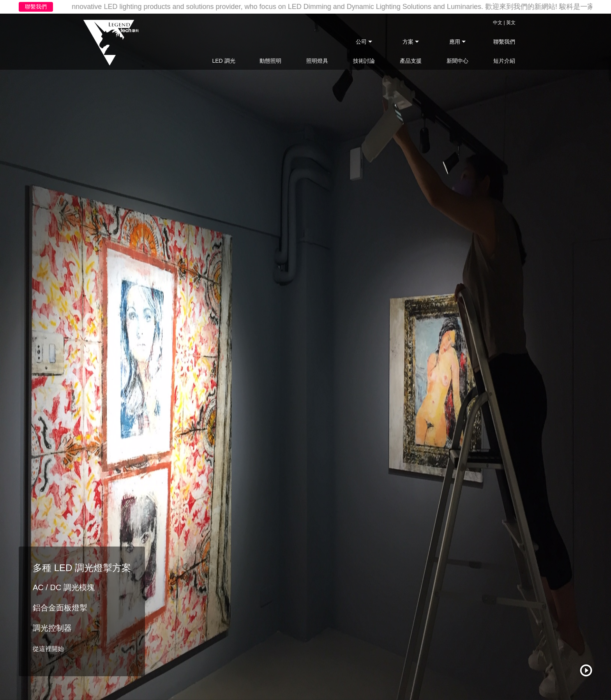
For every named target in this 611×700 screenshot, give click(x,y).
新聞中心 (457, 61)
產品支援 (411, 61)
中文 (498, 23)
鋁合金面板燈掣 (60, 608)
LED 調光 (223, 61)
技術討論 (364, 61)
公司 (362, 42)
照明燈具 (317, 61)
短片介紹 (504, 61)
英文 (511, 23)
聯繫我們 (36, 7)
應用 (456, 42)
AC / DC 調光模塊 (64, 587)
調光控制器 (52, 628)
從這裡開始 (48, 649)
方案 (409, 42)
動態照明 (270, 61)
